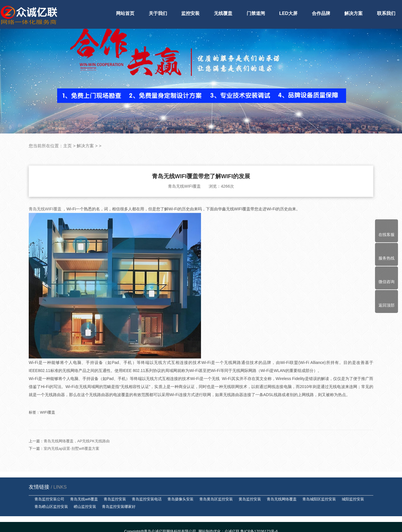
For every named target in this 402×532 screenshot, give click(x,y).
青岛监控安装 (115, 499)
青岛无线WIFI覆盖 (46, 222)
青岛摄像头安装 (180, 499)
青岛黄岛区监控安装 (216, 499)
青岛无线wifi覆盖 (84, 499)
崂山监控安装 (85, 507)
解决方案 (353, 13)
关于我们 (158, 13)
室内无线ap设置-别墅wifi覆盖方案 (71, 462)
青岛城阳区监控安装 (319, 499)
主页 (67, 146)
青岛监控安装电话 (147, 499)
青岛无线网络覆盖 (282, 499)
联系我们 (386, 13)
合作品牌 (321, 13)
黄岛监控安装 (250, 499)
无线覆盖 (223, 13)
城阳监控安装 (353, 499)
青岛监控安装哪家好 (119, 507)
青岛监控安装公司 (49, 499)
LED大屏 (288, 13)
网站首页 (125, 13)
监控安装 (190, 13)
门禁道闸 (256, 13)
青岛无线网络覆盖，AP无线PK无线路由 (77, 454)
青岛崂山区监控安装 (51, 507)
